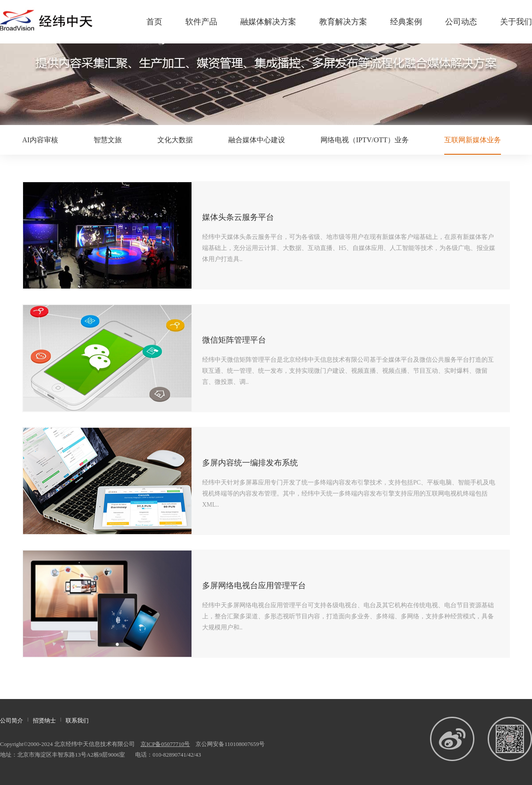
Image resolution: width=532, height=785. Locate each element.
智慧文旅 (108, 140)
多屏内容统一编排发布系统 (250, 463)
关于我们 (516, 22)
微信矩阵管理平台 (234, 340)
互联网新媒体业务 (473, 140)
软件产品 (201, 22)
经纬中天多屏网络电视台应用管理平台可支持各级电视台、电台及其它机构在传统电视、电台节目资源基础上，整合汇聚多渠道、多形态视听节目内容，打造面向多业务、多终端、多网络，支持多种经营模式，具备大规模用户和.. (348, 616)
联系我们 (77, 721)
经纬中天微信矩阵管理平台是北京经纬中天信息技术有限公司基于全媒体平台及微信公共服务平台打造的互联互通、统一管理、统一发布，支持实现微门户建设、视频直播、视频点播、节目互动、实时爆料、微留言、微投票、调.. (348, 371)
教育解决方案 (343, 22)
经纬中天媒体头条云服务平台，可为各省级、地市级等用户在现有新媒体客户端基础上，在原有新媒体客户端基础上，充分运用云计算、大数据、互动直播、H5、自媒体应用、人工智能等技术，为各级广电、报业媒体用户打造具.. (349, 248)
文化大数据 (175, 140)
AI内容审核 (40, 140)
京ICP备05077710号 (165, 744)
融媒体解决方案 (268, 22)
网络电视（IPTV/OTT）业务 (365, 140)
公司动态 (461, 22)
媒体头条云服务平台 (238, 217)
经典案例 (406, 22)
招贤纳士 (44, 721)
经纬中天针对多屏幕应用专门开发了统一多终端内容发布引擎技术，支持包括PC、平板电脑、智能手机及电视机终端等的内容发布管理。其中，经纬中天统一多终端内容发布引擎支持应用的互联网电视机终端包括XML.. (349, 494)
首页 (154, 22)
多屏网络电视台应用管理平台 (254, 586)
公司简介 (12, 721)
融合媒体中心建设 (257, 140)
